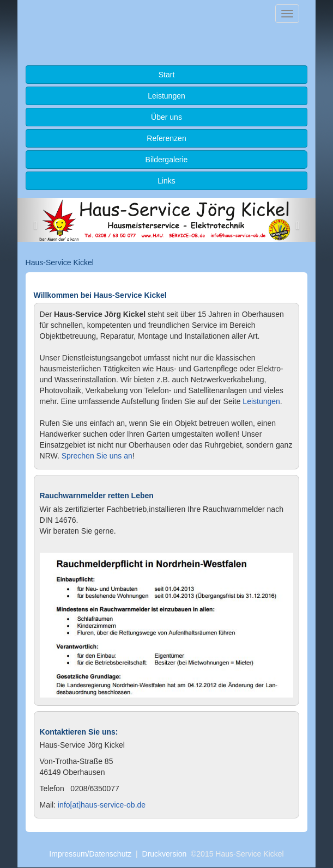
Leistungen (166, 96)
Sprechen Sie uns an (97, 456)
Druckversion (165, 854)
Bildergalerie (167, 160)
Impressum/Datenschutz (90, 854)
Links (166, 181)
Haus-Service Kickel (60, 262)
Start (167, 75)
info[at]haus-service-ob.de (102, 805)
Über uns (166, 117)
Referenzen (166, 138)
